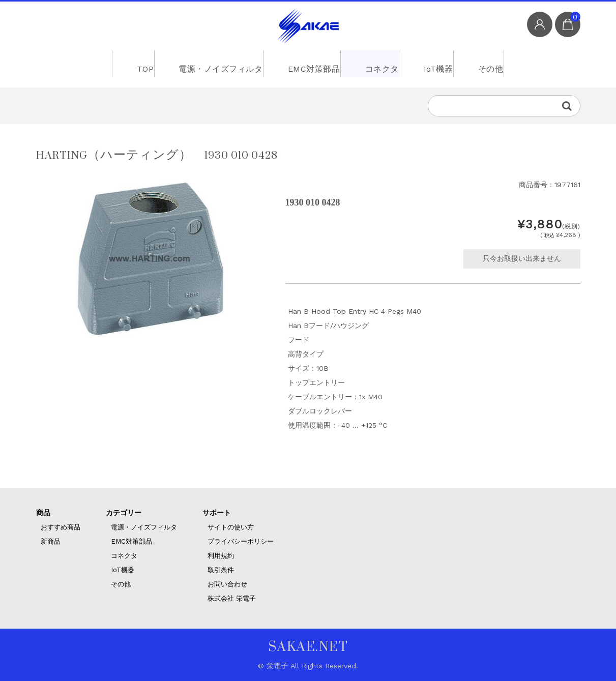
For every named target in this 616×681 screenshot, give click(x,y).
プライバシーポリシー (241, 541)
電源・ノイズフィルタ (209, 64)
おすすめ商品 (61, 527)
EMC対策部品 (305, 64)
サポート (217, 513)
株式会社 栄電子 (232, 598)
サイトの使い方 (231, 527)
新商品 (51, 541)
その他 (503, 64)
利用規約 (221, 556)
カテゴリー (124, 513)
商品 (43, 513)
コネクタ (378, 64)
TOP (128, 64)
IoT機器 (443, 64)
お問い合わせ (227, 584)
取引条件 (221, 570)
